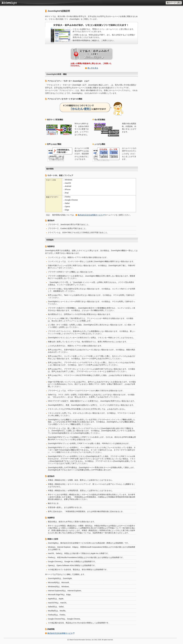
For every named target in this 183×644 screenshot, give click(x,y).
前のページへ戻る (174, 3)
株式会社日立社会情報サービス (90, 215)
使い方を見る (93, 68)
